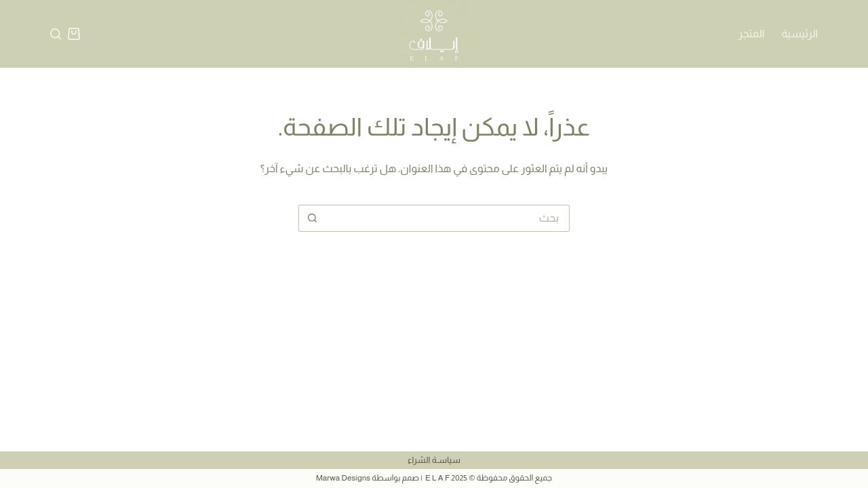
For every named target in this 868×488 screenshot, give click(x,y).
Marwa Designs (343, 478)
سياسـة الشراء (434, 460)
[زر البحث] (312, 218)
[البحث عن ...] (448, 218)
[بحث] (56, 34)
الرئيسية (800, 34)
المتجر (752, 34)
